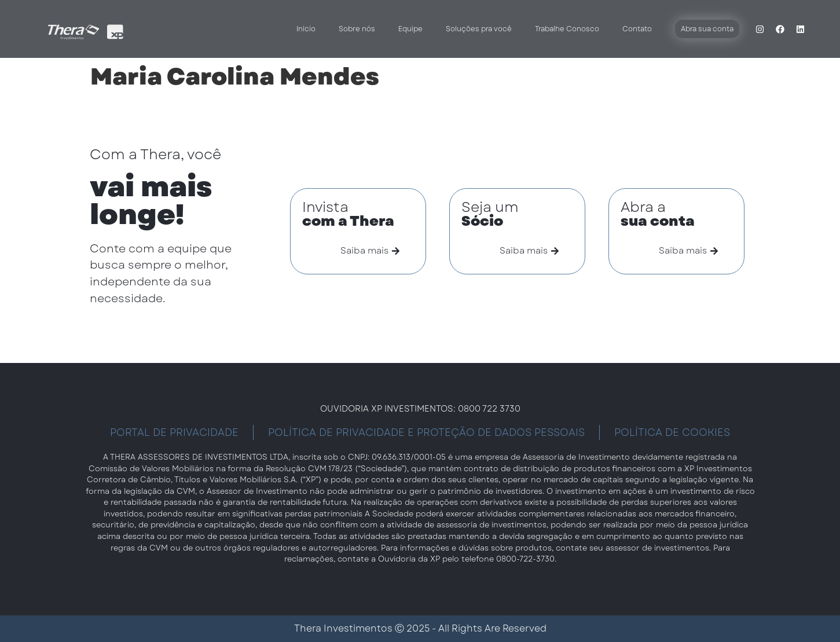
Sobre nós (357, 29)
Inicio (306, 29)
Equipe (410, 29)
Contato (637, 29)
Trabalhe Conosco (567, 29)
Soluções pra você (479, 29)
